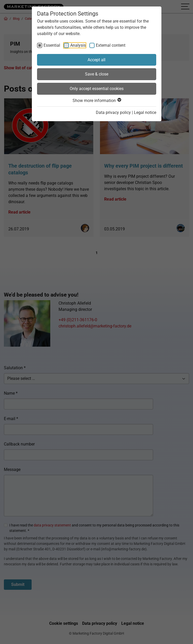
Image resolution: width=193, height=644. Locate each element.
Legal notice (145, 112)
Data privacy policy (113, 112)
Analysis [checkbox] (78, 45)
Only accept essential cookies (97, 89)
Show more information (97, 101)
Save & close (97, 74)
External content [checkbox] (111, 45)
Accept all (96, 60)
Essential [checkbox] (52, 45)
